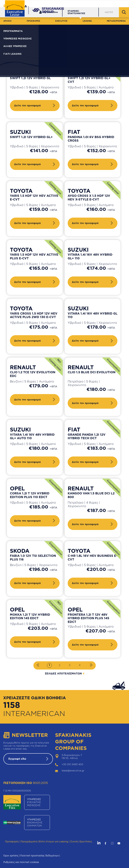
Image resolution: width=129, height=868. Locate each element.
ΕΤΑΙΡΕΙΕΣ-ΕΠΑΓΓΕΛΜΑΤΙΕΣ (76, 12)
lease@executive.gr (73, 770)
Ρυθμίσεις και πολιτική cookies (21, 862)
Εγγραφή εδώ (17, 759)
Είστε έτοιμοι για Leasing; (54, 841)
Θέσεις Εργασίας (115, 4)
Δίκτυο (96, 4)
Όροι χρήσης (11, 856)
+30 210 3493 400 (72, 764)
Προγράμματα (29, 841)
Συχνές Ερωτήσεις (81, 841)
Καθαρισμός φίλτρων (82, 48)
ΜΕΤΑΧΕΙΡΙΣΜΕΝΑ (116, 21)
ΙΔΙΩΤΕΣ (109, 12)
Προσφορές (12, 841)
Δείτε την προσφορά (27, 105)
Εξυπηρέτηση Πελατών (74, 4)
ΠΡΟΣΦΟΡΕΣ (33, 21)
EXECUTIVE (61, 21)
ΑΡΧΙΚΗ (7, 21)
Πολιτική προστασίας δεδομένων (39, 856)
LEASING (87, 21)
